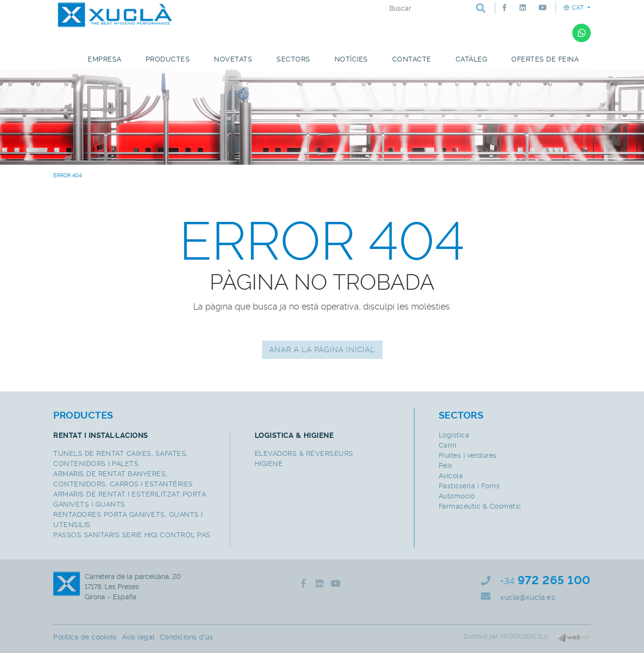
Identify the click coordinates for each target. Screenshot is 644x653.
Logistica (454, 435)
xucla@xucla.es (528, 597)
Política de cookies (85, 637)
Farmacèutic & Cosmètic (480, 506)
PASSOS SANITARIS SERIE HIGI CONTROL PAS (132, 535)
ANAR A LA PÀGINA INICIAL (322, 350)
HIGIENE (269, 464)
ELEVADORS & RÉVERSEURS (304, 453)
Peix (446, 466)
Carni (448, 445)
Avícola (451, 476)
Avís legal (138, 637)
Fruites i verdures (468, 455)
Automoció (457, 496)
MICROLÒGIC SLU (524, 637)
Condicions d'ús (187, 637)
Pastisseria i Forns (469, 486)
